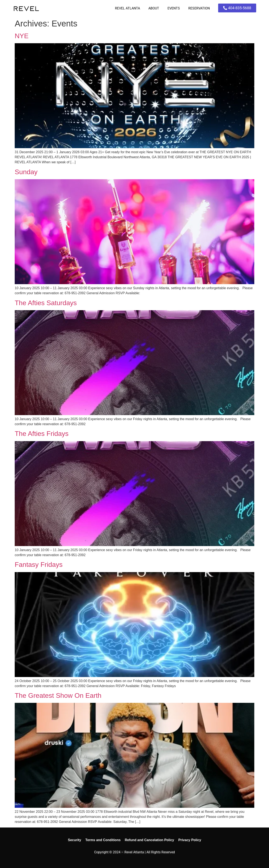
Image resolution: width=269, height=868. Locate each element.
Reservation (199, 8)
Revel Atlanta (127, 8)
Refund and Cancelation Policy (150, 840)
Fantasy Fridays (39, 565)
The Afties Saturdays (46, 303)
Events (174, 8)
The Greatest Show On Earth (58, 695)
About (154, 8)
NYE (22, 36)
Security (75, 840)
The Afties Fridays (42, 434)
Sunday (26, 172)
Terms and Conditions (103, 840)
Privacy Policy (190, 840)
